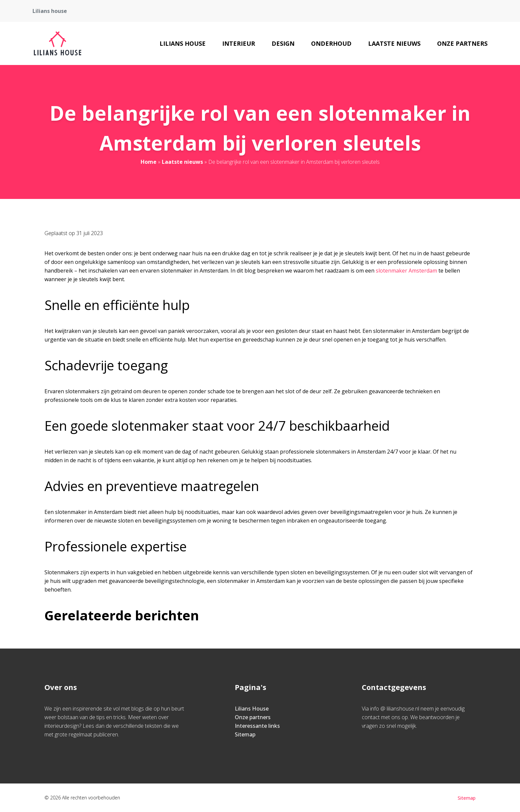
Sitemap (245, 734)
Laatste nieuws (394, 43)
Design (283, 43)
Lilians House (183, 43)
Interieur (239, 43)
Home (149, 162)
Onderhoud (331, 43)
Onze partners (462, 43)
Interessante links (257, 726)
